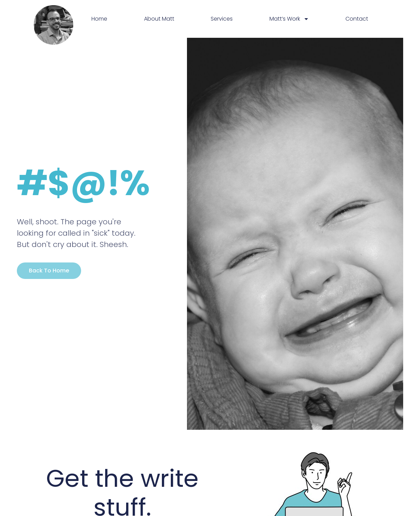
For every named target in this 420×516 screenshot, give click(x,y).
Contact (357, 19)
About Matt (159, 19)
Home (99, 19)
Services (222, 19)
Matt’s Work (289, 19)
